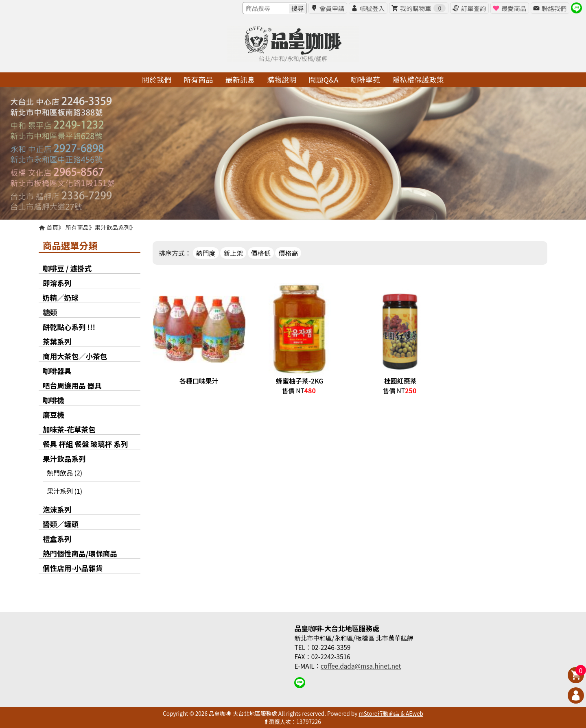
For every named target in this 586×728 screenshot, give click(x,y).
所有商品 (77, 227)
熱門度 (206, 253)
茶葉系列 (57, 341)
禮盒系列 (57, 539)
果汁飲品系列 (112, 227)
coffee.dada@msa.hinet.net (361, 666)
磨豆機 (54, 415)
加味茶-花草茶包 (69, 429)
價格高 (288, 253)
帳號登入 (372, 8)
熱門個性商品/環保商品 (80, 553)
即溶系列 (57, 283)
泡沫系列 (57, 509)
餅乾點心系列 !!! (69, 327)
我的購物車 (423, 8)
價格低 (261, 253)
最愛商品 (514, 8)
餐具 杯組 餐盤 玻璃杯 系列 (85, 444)
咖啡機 (54, 400)
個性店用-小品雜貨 (73, 568)
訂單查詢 (473, 8)
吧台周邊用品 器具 (72, 385)
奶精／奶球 (61, 298)
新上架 (233, 253)
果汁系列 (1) (65, 491)
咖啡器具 (57, 371)
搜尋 (297, 8)
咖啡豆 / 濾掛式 (67, 268)
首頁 (52, 227)
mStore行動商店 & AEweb (391, 713)
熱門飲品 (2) (65, 473)
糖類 (50, 312)
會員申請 (332, 8)
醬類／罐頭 (61, 524)
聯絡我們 (554, 8)
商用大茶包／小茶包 (75, 356)
